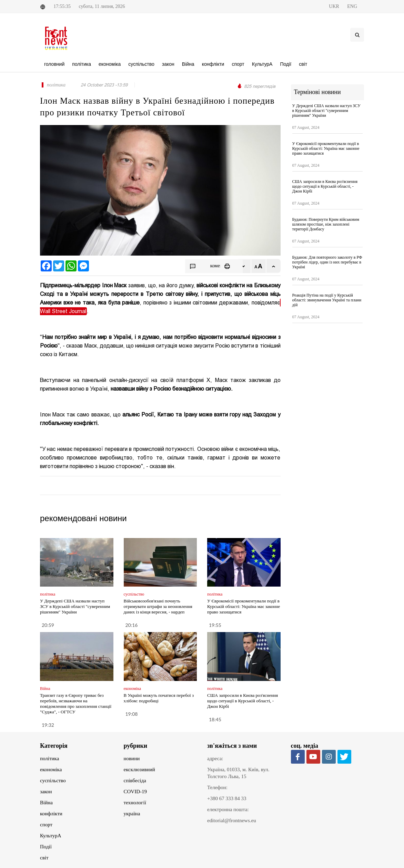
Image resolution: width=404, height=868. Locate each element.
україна (132, 814)
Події (46, 847)
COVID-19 (135, 792)
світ (44, 858)
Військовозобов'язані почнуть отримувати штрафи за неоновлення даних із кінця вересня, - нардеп (158, 606)
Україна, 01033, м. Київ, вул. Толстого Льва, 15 (238, 773)
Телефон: (217, 787)
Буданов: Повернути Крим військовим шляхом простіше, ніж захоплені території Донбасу (326, 224)
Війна (46, 803)
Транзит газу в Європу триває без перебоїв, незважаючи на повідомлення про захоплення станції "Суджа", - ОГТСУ (76, 704)
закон (46, 792)
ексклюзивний (139, 769)
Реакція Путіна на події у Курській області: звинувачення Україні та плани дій (327, 300)
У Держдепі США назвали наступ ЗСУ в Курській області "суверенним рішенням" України (75, 606)
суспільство (53, 781)
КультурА (51, 836)
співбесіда (135, 781)
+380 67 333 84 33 (227, 798)
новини (132, 758)
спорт (46, 825)
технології (135, 803)
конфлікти (51, 814)
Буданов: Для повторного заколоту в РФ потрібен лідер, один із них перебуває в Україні (327, 262)
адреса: (215, 758)
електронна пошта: (228, 809)
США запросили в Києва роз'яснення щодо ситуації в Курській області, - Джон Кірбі (243, 701)
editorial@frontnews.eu (232, 820)
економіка (51, 769)
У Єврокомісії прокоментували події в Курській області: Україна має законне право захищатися (244, 606)
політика (49, 758)
